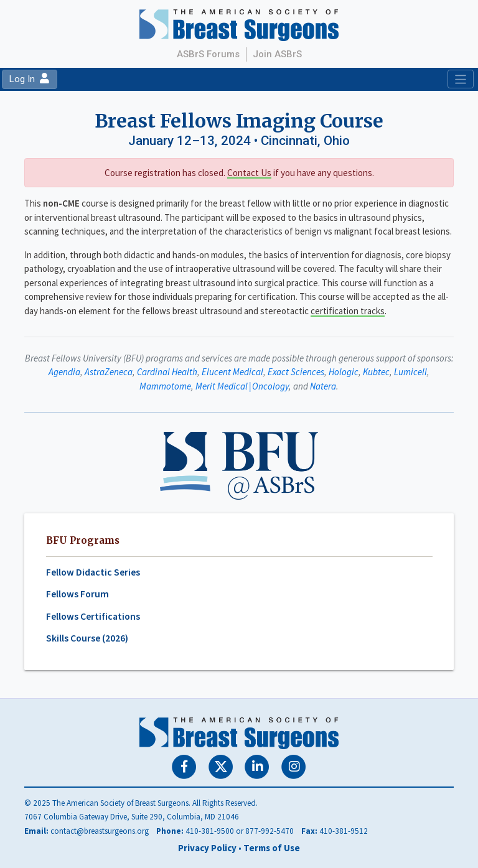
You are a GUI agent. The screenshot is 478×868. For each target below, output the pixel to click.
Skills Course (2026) (87, 638)
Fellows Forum (77, 594)
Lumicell (410, 372)
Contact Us (249, 173)
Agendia (64, 372)
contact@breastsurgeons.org (100, 831)
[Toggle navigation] (460, 79)
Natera (323, 386)
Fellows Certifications (93, 616)
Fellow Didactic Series (93, 572)
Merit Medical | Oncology (242, 386)
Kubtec (376, 372)
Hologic (344, 372)
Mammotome (165, 386)
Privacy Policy (207, 848)
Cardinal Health (167, 372)
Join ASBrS (277, 54)
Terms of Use (272, 848)
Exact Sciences (296, 372)
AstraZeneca (109, 372)
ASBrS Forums (208, 54)
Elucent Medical (232, 372)
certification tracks (348, 311)
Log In (29, 79)
